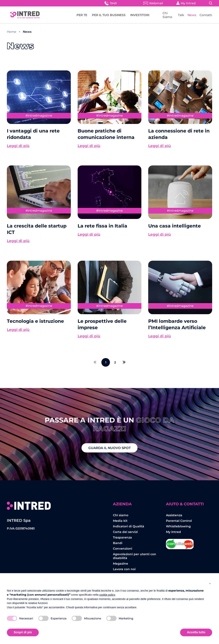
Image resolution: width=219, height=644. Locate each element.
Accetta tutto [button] (196, 632)
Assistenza (174, 515)
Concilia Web (180, 542)
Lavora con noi (124, 569)
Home (11, 32)
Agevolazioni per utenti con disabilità (135, 556)
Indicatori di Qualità (129, 526)
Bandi (118, 543)
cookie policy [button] (107, 595)
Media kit (120, 521)
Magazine (121, 564)
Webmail (153, 3)
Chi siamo (121, 515)
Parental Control (179, 521)
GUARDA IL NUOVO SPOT (109, 448)
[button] (210, 583)
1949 (110, 3)
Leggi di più (18, 146)
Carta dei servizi (125, 532)
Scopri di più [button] (23, 632)
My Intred (186, 3)
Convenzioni (123, 549)
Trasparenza (122, 537)
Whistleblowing (178, 526)
